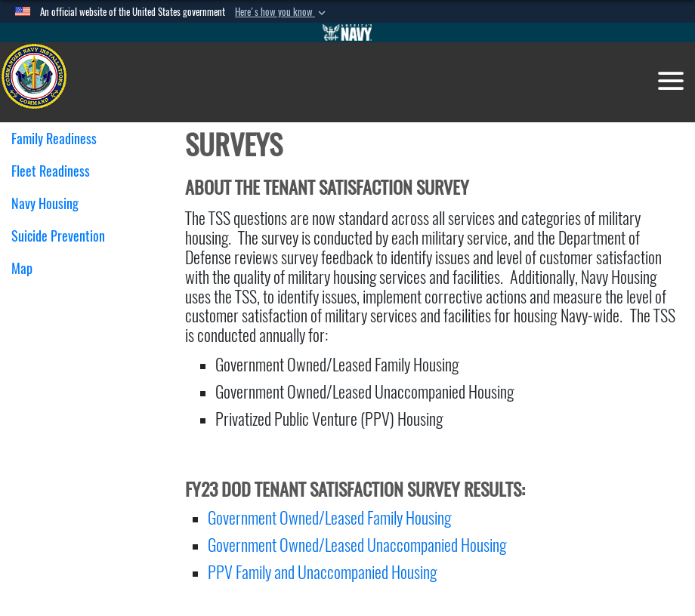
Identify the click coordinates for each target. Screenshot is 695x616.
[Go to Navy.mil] (347, 32)
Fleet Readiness (56, 171)
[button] (282, 12)
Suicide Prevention (58, 236)
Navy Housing (51, 203)
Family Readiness (60, 139)
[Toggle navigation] (671, 81)
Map (22, 268)
